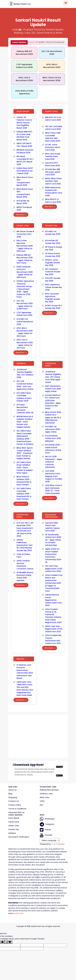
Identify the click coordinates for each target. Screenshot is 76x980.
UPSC (42, 801)
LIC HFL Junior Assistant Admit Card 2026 (53, 147)
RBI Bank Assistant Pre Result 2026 (25, 151)
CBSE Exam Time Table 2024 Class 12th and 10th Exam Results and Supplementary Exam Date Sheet (25, 689)
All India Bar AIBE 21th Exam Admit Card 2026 (53, 172)
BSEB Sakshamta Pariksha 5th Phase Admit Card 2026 (54, 192)
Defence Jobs (46, 794)
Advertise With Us (16, 813)
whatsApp (47, 819)
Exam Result (14, 818)
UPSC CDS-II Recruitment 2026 (24, 79)
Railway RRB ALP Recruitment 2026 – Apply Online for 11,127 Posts (25, 259)
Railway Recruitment (49, 790)
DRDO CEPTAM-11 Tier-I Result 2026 (24, 145)
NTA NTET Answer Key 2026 (53, 279)
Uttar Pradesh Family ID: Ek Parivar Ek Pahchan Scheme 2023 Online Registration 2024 (53, 616)
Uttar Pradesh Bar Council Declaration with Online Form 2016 (53, 639)
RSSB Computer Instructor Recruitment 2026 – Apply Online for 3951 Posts (25, 272)
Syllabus (12, 833)
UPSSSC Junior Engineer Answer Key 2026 (53, 263)
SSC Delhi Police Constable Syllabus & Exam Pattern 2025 (24, 397)
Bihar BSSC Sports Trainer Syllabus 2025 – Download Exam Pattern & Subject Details (25, 453)
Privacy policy (15, 805)
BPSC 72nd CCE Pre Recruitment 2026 (52, 42)
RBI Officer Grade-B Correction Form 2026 (25, 234)
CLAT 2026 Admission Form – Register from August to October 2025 (54, 476)
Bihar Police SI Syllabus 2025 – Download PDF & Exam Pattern (24, 481)
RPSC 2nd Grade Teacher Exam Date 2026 (53, 156)
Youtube (46, 835)
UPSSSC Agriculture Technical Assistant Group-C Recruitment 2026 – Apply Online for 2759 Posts (25, 289)
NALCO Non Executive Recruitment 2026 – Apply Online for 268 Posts (25, 246)
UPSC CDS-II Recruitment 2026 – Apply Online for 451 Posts (25, 344)
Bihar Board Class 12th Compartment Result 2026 (25, 181)
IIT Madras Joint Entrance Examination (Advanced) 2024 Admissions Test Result (25, 672)
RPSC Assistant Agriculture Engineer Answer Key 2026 (53, 298)
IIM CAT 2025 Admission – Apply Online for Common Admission (54, 462)
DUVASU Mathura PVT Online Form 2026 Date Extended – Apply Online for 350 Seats (53, 402)
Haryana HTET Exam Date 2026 (53, 164)
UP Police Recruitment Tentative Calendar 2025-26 (25, 409)
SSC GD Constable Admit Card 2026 (54, 128)
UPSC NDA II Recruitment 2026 (52, 66)
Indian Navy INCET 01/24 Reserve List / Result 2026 (25, 171)
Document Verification (19, 837)
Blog (10, 794)
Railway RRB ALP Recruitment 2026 (24, 53)
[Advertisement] (38, 736)
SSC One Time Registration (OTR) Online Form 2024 (54, 569)
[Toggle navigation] (66, 3)
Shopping (13, 797)
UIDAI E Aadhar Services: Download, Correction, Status (25, 565)
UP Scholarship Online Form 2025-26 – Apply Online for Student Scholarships (54, 540)
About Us (12, 790)
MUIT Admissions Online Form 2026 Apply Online (53, 389)
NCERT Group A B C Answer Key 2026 (54, 307)
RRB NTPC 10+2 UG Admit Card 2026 (53, 119)
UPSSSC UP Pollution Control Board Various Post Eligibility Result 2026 (24, 123)
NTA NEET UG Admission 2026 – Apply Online (53, 429)
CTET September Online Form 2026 (24, 66)
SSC (42, 805)
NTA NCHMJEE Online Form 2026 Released (53, 438)
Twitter (46, 830)
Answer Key (14, 829)
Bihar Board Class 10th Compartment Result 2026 (25, 193)
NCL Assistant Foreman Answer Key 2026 (53, 272)
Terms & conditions (17, 809)
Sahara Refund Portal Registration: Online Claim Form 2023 (54, 600)
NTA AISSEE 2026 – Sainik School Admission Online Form (53, 449)
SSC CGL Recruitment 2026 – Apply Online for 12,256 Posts (25, 305)
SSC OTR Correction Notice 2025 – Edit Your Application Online (25, 385)
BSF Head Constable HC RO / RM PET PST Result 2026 (25, 160)
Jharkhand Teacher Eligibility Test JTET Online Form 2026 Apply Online (53, 377)
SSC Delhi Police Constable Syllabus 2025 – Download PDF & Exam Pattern (24, 494)
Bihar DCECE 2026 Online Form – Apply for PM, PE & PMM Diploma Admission (53, 418)
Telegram (47, 824)
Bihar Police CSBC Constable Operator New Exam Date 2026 (53, 137)
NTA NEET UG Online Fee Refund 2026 (25, 322)
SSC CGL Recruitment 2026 (52, 53)
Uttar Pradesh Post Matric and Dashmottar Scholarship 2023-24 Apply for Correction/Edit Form (54, 583)
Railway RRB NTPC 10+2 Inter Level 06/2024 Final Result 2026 (25, 136)
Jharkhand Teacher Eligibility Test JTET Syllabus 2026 (25, 373)
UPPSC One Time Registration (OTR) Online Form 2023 (54, 629)
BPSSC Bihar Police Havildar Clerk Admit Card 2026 (53, 181)
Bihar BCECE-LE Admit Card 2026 (53, 201)
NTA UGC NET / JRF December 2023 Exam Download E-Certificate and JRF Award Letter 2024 (25, 529)
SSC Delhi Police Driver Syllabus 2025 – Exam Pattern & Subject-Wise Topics (25, 468)
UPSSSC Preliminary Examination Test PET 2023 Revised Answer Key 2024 (25, 545)
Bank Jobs (45, 797)
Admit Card (14, 822)
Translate (58, 844)
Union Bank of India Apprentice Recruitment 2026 (24, 94)
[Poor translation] (9, 942)
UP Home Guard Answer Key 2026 (53, 255)
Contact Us (13, 801)
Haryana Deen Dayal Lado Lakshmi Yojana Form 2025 (52, 527)
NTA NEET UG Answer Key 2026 (53, 233)
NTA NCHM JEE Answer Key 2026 (53, 242)
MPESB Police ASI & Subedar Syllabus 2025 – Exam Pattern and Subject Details (25, 422)
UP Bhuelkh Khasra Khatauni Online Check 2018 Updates (25, 576)
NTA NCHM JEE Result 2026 (23, 202)
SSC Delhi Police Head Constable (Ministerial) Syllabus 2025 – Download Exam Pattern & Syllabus (25, 437)
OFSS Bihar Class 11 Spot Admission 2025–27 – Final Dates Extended (54, 489)
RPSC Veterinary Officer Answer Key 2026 (54, 287)
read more (19, 913)
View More (21, 215)
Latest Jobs (14, 826)
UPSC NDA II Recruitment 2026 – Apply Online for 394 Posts (25, 332)
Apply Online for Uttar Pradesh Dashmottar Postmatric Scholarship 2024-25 (54, 556)
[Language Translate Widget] (50, 840)
